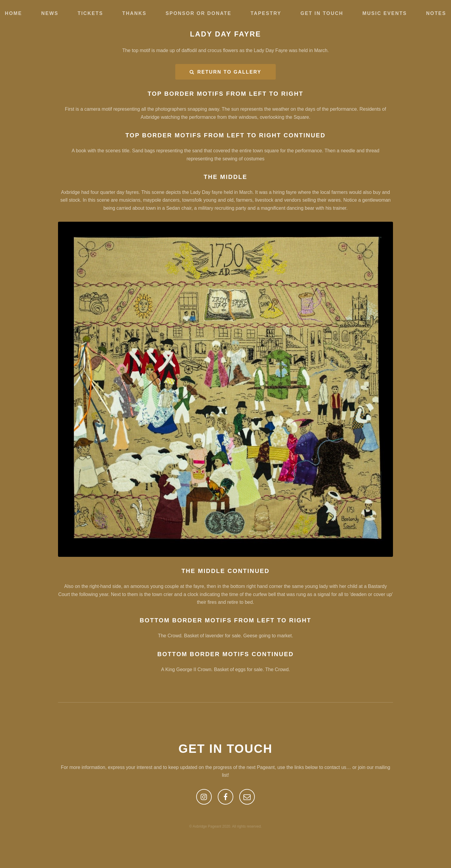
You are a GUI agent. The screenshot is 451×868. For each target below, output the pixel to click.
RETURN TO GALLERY (229, 72)
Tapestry (266, 13)
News (50, 13)
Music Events (385, 13)
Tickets (90, 13)
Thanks (134, 13)
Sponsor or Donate (199, 13)
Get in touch (322, 13)
